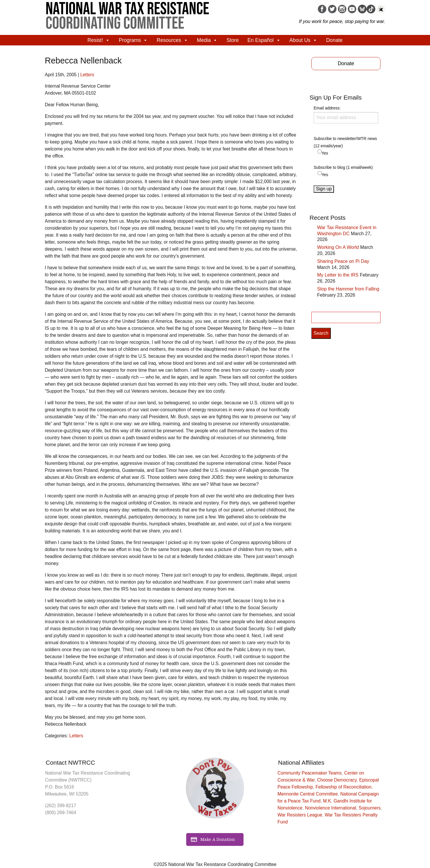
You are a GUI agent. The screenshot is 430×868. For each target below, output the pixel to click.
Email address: (346, 114)
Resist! (99, 40)
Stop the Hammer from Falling (348, 289)
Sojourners (370, 808)
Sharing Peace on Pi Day (343, 261)
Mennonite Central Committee (308, 794)
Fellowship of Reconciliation (344, 787)
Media (207, 40)
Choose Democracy (337, 780)
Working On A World (338, 247)
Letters (87, 75)
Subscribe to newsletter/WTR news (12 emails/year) (345, 142)
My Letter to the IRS (338, 275)
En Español (264, 40)
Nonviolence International (331, 808)
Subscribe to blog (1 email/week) (343, 167)
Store (232, 40)
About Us (303, 40)
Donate (334, 40)
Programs (133, 40)
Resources (172, 40)
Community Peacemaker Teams (310, 773)
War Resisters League (300, 815)
